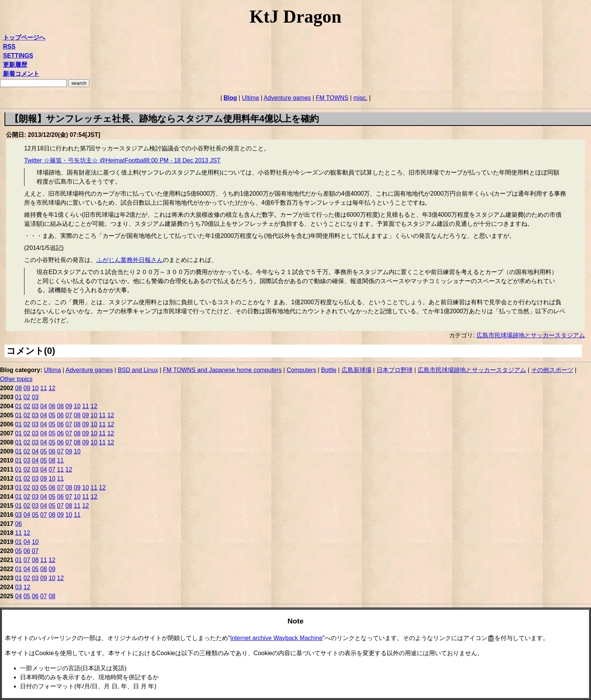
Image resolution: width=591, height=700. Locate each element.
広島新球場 (357, 370)
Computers (301, 370)
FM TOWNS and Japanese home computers (222, 370)
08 (18, 388)
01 (18, 397)
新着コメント (21, 74)
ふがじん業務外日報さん (130, 260)
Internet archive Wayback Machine (276, 638)
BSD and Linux (138, 370)
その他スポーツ (552, 370)
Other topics (16, 379)
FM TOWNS (332, 98)
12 (52, 388)
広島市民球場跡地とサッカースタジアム (531, 335)
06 (52, 406)
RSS (9, 47)
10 (35, 388)
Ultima (250, 98)
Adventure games (287, 98)
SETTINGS (18, 56)
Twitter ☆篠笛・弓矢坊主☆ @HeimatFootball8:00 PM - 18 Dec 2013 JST (122, 160)
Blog (230, 98)
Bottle (329, 370)
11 (44, 388)
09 (27, 388)
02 (27, 397)
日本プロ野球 (395, 370)
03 (35, 397)
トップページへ (24, 38)
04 (44, 406)
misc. (360, 98)
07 (69, 415)
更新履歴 (15, 65)
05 (52, 415)
